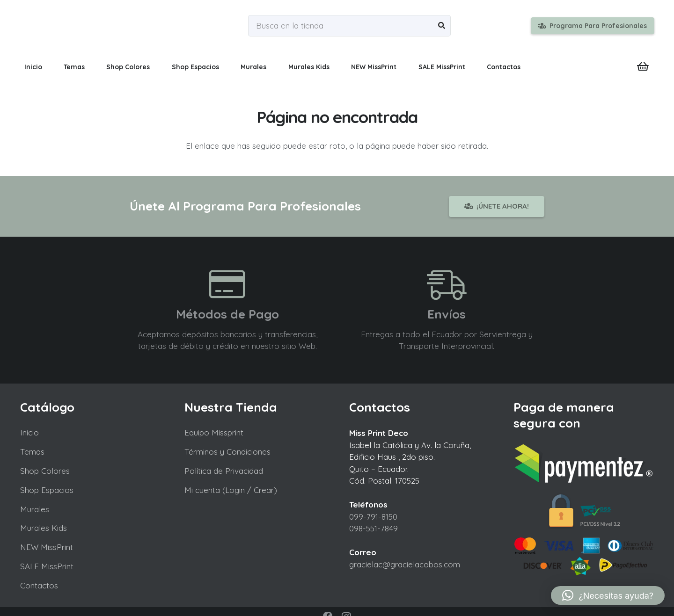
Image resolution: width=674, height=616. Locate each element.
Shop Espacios (47, 490)
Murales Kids (44, 528)
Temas (32, 452)
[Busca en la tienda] (349, 26)
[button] (608, 595)
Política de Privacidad (224, 471)
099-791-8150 (373, 517)
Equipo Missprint (214, 432)
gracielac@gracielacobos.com (405, 564)
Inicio (29, 432)
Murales (35, 509)
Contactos (39, 585)
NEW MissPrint (47, 547)
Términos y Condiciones (227, 452)
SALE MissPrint (47, 566)
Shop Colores (45, 471)
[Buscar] (442, 26)
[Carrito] (643, 67)
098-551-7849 (374, 528)
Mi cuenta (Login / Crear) (231, 490)
